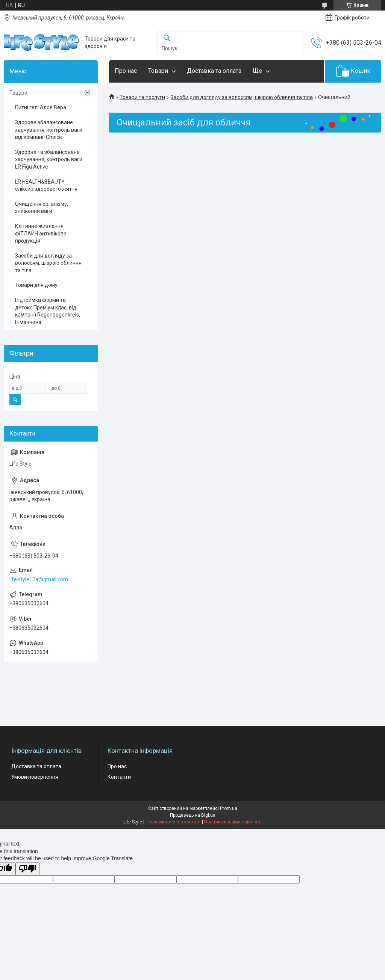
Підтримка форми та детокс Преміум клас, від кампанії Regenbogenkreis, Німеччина (48, 311)
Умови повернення (35, 777)
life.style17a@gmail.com (39, 579)
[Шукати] (167, 38)
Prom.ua (229, 808)
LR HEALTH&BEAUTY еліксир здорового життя (46, 185)
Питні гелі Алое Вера (41, 107)
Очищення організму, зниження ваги (42, 208)
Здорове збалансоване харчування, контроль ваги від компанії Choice (49, 130)
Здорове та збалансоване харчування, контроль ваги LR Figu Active (49, 159)
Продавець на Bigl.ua (193, 815)
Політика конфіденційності (233, 822)
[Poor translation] (27, 869)
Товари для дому (36, 285)
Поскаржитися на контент (173, 822)
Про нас (126, 71)
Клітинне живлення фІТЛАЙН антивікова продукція (41, 233)
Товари (158, 71)
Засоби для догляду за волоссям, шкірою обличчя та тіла (242, 97)
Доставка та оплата (214, 71)
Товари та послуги (142, 97)
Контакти (119, 777)
